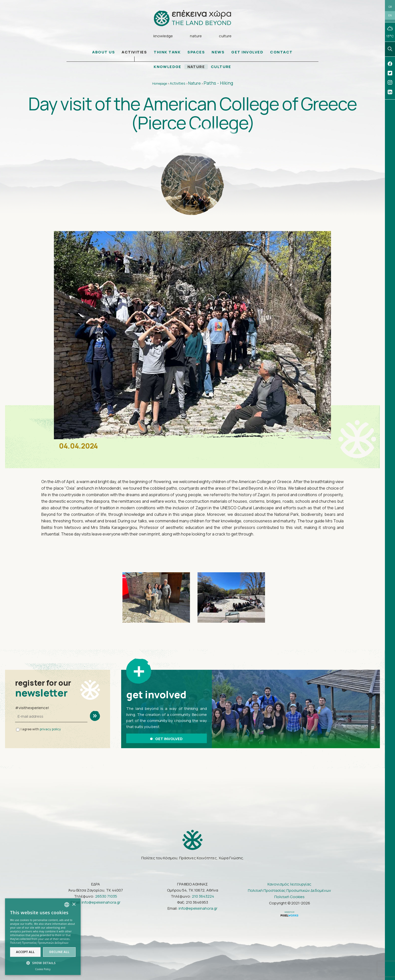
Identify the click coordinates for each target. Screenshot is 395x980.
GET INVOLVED (247, 52)
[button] (43, 963)
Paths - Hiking (218, 83)
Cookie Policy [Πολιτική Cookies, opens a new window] (43, 969)
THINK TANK (167, 52)
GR (390, 7)
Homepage (160, 84)
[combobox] (67, 905)
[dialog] (43, 937)
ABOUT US (104, 52)
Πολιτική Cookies (289, 897)
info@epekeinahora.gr (101, 902)
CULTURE (221, 67)
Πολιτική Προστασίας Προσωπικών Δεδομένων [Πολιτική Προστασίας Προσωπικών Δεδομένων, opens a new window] (39, 943)
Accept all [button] (25, 952)
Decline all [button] (59, 952)
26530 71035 (106, 896)
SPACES (196, 52)
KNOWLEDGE (167, 67)
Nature (194, 83)
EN (390, 16)
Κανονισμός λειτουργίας (289, 884)
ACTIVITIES (134, 52)
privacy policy (50, 729)
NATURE (196, 67)
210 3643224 (203, 896)
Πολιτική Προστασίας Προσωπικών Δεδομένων (289, 890)
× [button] (74, 905)
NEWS (218, 52)
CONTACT (281, 52)
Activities (178, 84)
